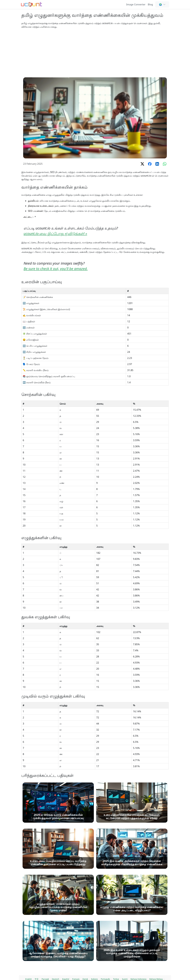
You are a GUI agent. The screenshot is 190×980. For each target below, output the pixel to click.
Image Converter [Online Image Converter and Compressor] (136, 4)
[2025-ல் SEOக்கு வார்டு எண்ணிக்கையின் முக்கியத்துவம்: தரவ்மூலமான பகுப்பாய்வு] (58, 950)
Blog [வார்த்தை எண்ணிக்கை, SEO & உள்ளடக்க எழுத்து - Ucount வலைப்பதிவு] (150, 4)
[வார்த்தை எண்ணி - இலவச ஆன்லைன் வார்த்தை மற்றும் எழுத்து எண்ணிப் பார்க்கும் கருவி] (32, 4)
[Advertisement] (95, 53)
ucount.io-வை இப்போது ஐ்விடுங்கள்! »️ (55, 233)
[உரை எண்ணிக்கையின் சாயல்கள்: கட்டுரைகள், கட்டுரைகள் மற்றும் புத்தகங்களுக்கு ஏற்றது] (132, 950)
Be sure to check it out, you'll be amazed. (56, 269)
